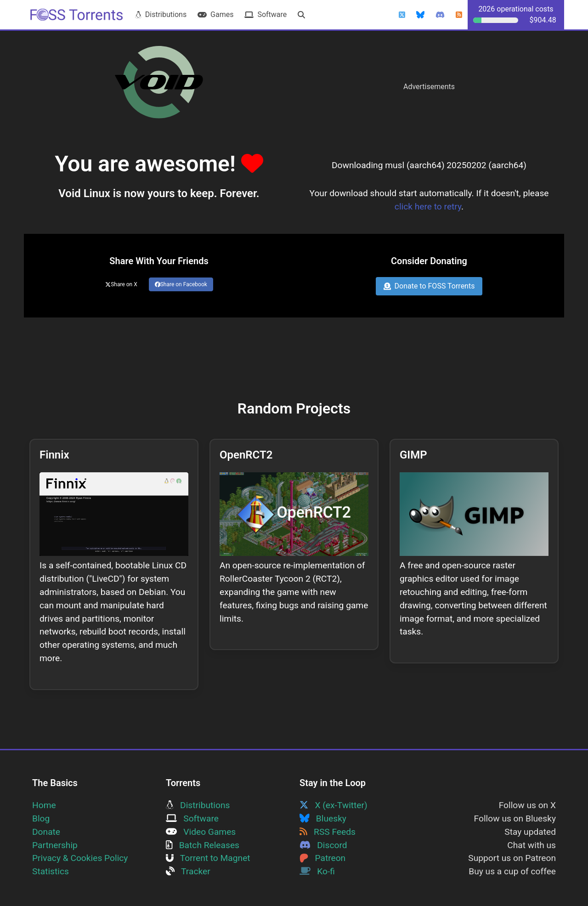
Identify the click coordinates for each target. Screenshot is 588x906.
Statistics (51, 871)
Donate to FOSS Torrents (429, 286)
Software (266, 14)
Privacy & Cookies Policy (80, 858)
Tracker (188, 871)
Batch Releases (203, 845)
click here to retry (428, 207)
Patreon (322, 858)
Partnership (55, 845)
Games (215, 14)
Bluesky (323, 818)
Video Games (201, 832)
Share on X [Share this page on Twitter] (121, 284)
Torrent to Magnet (208, 858)
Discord (323, 845)
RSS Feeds (328, 832)
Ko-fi (317, 871)
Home (44, 805)
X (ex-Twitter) (334, 805)
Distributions (161, 14)
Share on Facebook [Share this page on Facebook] (181, 284)
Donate (46, 832)
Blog (41, 818)
